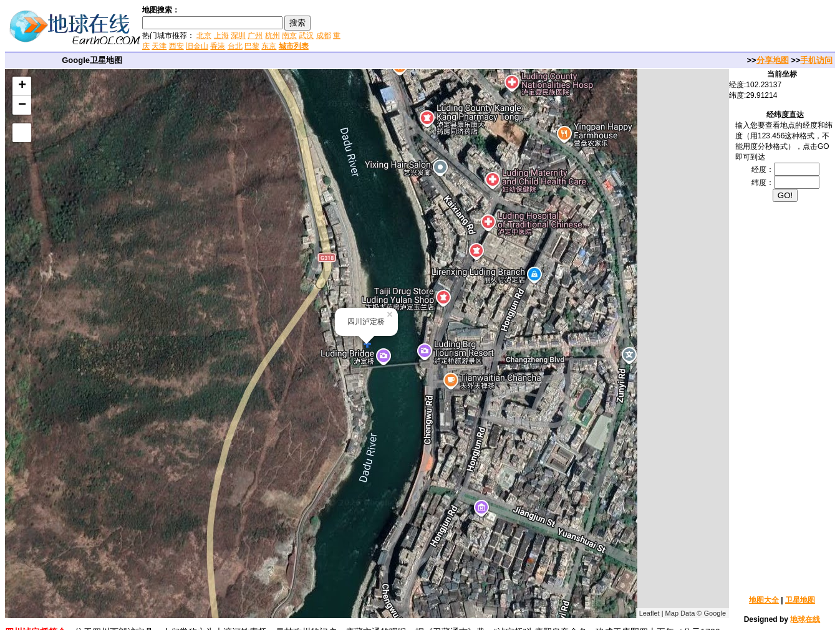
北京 (204, 36)
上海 (221, 36)
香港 (218, 46)
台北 (235, 46)
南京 (289, 36)
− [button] (22, 105)
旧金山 (197, 46)
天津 (159, 46)
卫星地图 (800, 600)
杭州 (273, 36)
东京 (269, 46)
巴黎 (252, 46)
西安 (176, 46)
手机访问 (816, 60)
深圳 (238, 36)
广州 (255, 36)
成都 (324, 36)
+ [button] (22, 86)
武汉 (306, 36)
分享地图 (773, 60)
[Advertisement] (492, 27)
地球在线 (805, 619)
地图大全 (764, 600)
